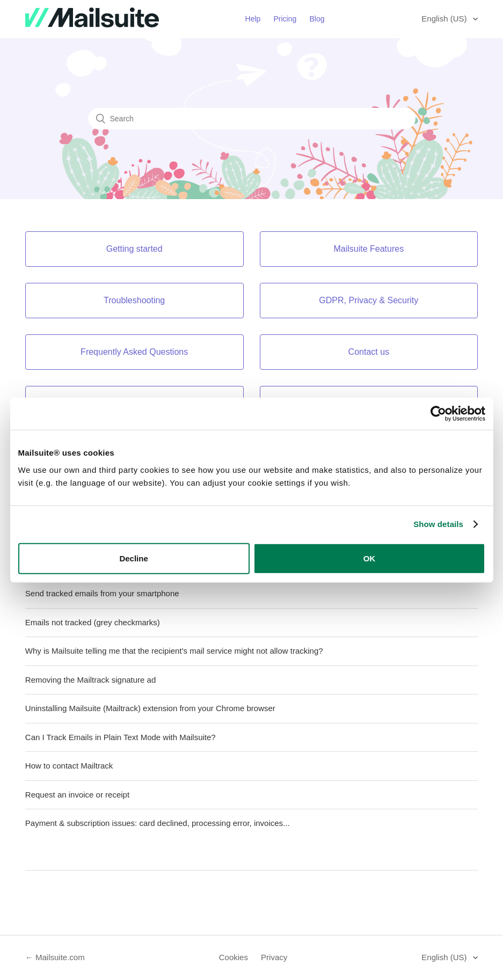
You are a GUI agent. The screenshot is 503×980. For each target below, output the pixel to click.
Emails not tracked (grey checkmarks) (93, 622)
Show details (438, 524)
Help (253, 19)
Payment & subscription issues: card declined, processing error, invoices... (158, 823)
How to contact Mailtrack (69, 766)
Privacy (274, 957)
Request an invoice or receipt (77, 795)
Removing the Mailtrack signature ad (90, 680)
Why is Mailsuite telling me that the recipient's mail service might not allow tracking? (174, 651)
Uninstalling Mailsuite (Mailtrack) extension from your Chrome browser (150, 708)
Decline (133, 558)
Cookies (234, 957)
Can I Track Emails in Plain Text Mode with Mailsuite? (121, 737)
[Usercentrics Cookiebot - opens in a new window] (438, 414)
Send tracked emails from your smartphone (102, 593)
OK (370, 558)
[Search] (252, 119)
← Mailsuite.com (55, 957)
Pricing (285, 19)
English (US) (445, 19)
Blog (317, 19)
